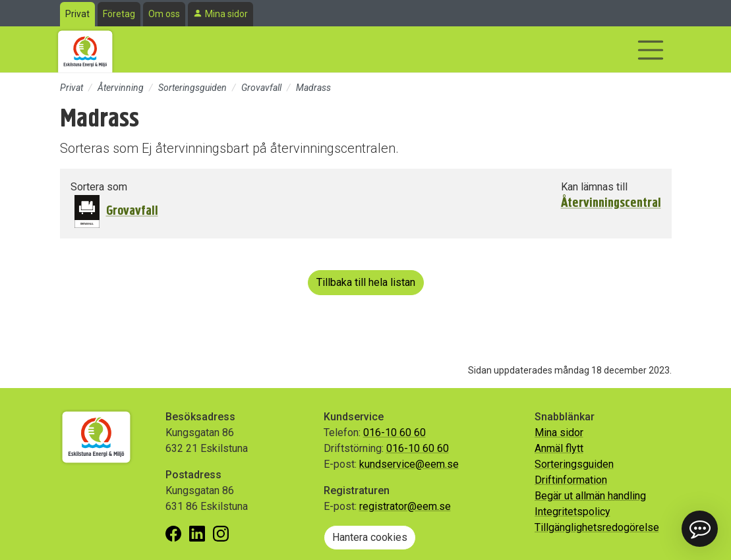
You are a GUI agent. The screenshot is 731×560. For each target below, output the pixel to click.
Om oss (164, 14)
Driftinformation (571, 480)
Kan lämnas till (594, 187)
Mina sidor (226, 14)
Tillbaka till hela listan (366, 282)
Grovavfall (261, 88)
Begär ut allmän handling (590, 496)
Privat (77, 14)
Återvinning (121, 88)
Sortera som (99, 187)
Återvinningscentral (611, 203)
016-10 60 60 (395, 433)
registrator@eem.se (405, 506)
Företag (119, 14)
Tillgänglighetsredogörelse (597, 527)
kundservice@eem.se (409, 464)
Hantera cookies (370, 537)
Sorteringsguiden (192, 88)
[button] (700, 529)
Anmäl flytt (559, 448)
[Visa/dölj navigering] (651, 50)
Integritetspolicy (572, 512)
